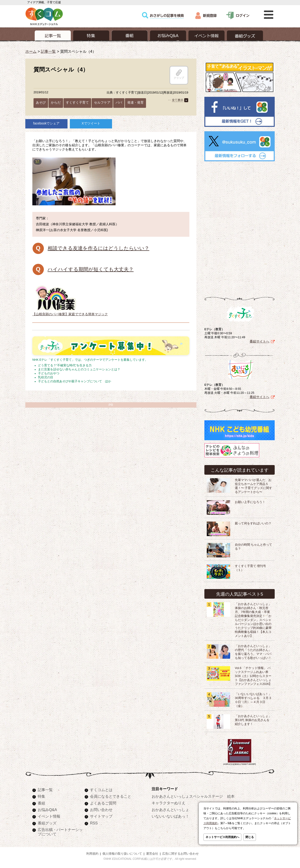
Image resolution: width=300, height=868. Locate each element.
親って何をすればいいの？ (253, 523)
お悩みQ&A (47, 810)
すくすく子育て (77, 102)
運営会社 (152, 854)
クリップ (179, 74)
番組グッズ (47, 823)
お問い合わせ (101, 810)
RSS (94, 823)
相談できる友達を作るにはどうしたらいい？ (98, 248)
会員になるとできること (111, 796)
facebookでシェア (47, 123)
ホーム (31, 51)
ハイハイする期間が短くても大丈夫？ (91, 269)
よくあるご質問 (103, 803)
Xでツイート (91, 123)
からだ (56, 102)
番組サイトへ (259, 341)
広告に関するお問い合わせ (180, 854)
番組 (41, 803)
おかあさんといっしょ (170, 810)
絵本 (231, 796)
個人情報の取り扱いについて (122, 854)
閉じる (250, 837)
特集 (41, 796)
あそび (41, 102)
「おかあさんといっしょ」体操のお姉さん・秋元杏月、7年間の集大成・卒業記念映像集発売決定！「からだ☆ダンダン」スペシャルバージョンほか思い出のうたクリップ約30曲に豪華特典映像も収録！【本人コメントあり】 (253, 620)
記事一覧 (48, 51)
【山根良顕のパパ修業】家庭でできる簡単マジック (70, 312)
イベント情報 (49, 816)
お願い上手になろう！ (250, 502)
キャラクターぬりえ (169, 803)
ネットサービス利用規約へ (222, 837)
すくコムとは (101, 790)
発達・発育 (135, 102)
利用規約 (92, 854)
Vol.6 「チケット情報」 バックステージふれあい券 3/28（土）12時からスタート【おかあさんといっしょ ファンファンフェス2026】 (253, 676)
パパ (119, 102)
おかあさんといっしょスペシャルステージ (187, 796)
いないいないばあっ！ (170, 816)
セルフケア (102, 102)
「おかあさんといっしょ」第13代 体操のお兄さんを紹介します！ (253, 720)
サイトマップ (101, 816)
